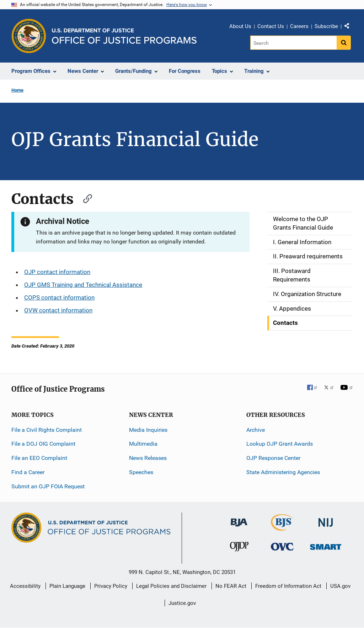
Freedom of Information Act (288, 586)
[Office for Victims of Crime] (282, 546)
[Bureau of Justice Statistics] (282, 527)
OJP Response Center (273, 458)
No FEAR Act (231, 586)
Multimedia (143, 444)
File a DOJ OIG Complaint (43, 444)
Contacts (285, 323)
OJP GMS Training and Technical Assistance (83, 285)
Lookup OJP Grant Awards (280, 444)
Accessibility (25, 586)
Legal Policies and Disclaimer (171, 586)
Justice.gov (182, 603)
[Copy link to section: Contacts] (84, 198)
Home (17, 90)
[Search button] (344, 43)
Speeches (141, 472)
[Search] (293, 43)
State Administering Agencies (283, 472)
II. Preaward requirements (308, 256)
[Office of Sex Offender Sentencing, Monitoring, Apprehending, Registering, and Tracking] (326, 545)
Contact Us (271, 26)
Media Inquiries (148, 430)
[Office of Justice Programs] (29, 36)
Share (349, 27)
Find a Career (28, 472)
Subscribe (326, 26)
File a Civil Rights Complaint (47, 430)
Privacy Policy (111, 586)
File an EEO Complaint (39, 458)
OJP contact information (57, 272)
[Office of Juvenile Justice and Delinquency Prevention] (239, 548)
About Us (240, 26)
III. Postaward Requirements (292, 275)
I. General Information (302, 242)
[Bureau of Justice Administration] (239, 519)
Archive (256, 430)
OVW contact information (58, 310)
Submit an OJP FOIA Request (48, 486)
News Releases (148, 458)
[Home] (124, 36)
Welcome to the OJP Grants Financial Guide (303, 223)
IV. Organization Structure (307, 294)
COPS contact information (59, 297)
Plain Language (67, 586)
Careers (299, 26)
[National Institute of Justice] (326, 519)
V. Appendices (292, 308)
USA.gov (340, 586)
